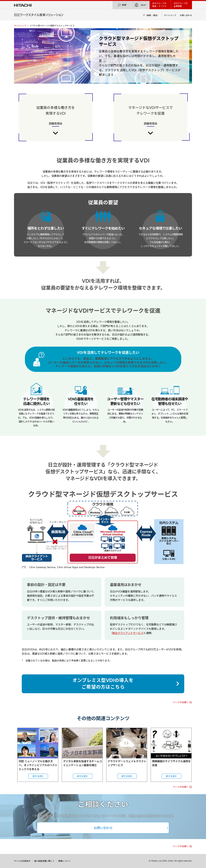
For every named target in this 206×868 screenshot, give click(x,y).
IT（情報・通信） (151, 15)
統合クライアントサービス (128, 633)
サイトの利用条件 (22, 861)
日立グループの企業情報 (181, 5)
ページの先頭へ (181, 702)
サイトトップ (20, 26)
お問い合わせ (186, 15)
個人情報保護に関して (44, 861)
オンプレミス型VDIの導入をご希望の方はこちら (103, 684)
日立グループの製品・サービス (159, 5)
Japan (140, 5)
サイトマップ (170, 15)
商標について (64, 861)
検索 (122, 5)
